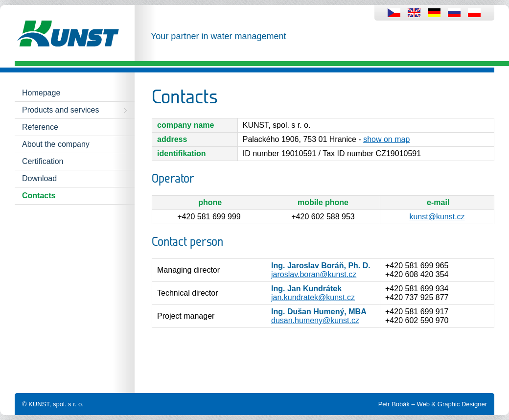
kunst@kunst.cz (437, 217)
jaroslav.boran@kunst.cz (314, 274)
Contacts (39, 196)
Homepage (41, 93)
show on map (386, 139)
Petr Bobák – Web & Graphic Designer (433, 404)
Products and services (60, 110)
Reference (40, 127)
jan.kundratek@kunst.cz (313, 297)
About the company (56, 144)
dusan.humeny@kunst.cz (315, 320)
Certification (43, 161)
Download (39, 178)
